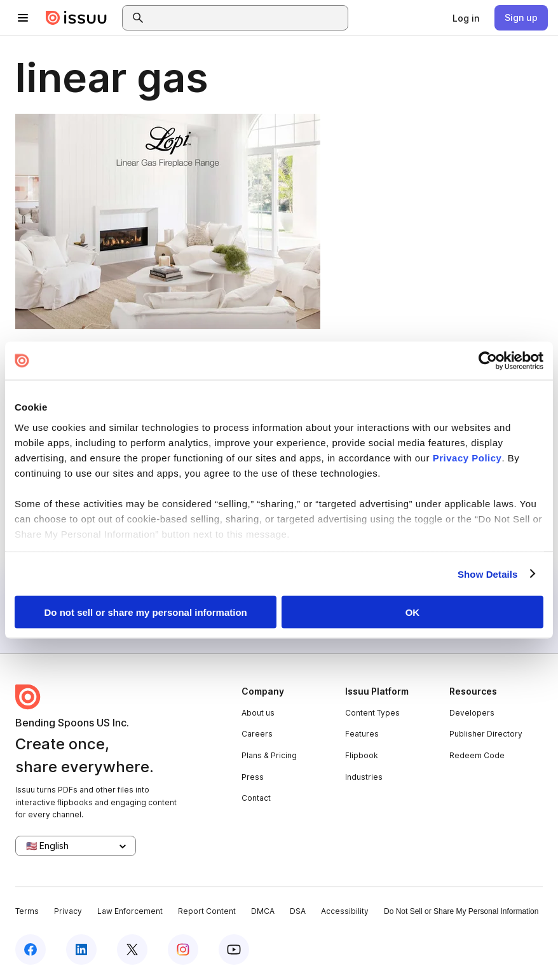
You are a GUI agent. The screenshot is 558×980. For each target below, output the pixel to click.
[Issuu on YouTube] (234, 949)
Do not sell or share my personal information (146, 612)
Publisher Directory (486, 734)
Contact (256, 798)
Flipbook (362, 755)
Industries (364, 777)
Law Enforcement (130, 911)
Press (253, 777)
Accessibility (345, 911)
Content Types (372, 713)
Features (362, 734)
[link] (466, 18)
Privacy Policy (467, 457)
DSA (298, 911)
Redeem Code (477, 755)
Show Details (488, 574)
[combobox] (247, 18)
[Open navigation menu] (23, 18)
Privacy (68, 911)
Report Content (207, 911)
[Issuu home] (76, 18)
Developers (472, 713)
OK (413, 612)
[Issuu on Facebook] (31, 949)
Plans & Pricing (269, 755)
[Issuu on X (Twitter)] (132, 949)
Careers (257, 734)
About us (258, 713)
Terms (27, 911)
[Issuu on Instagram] (183, 949)
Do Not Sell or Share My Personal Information (461, 911)
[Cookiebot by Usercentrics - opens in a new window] (488, 361)
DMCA (263, 911)
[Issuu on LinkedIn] (81, 949)
